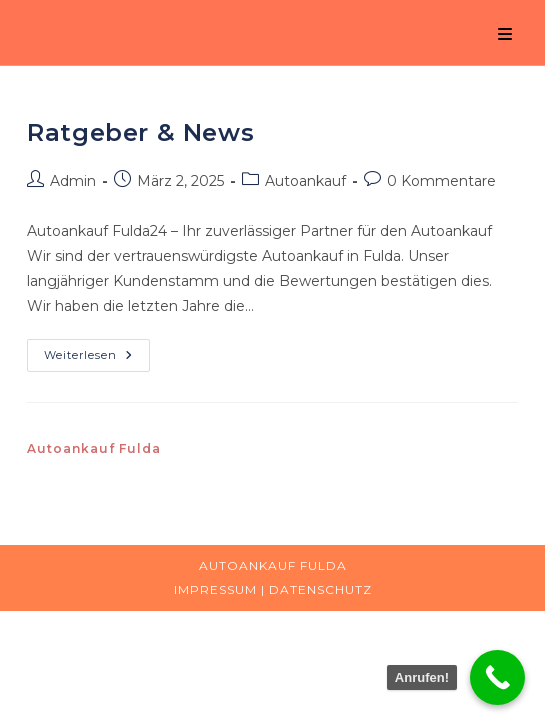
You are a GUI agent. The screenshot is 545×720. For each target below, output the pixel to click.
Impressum (215, 589)
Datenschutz (320, 589)
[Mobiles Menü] (505, 34)
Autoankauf (305, 181)
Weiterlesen (97, 359)
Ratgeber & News (140, 132)
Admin (73, 181)
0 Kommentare (441, 181)
